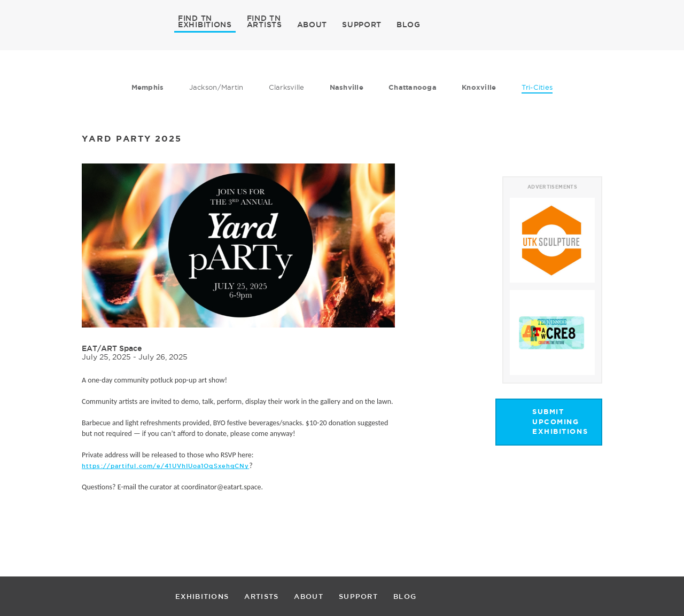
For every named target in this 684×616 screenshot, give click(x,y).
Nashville (347, 87)
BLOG (409, 25)
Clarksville (287, 87)
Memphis (148, 87)
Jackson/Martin (216, 87)
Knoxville (479, 87)
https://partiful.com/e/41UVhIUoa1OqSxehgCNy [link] (165, 466)
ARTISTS (265, 24)
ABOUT (312, 25)
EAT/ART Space (112, 348)
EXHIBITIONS (205, 24)
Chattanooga (413, 87)
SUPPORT (362, 25)
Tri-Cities (537, 87)
